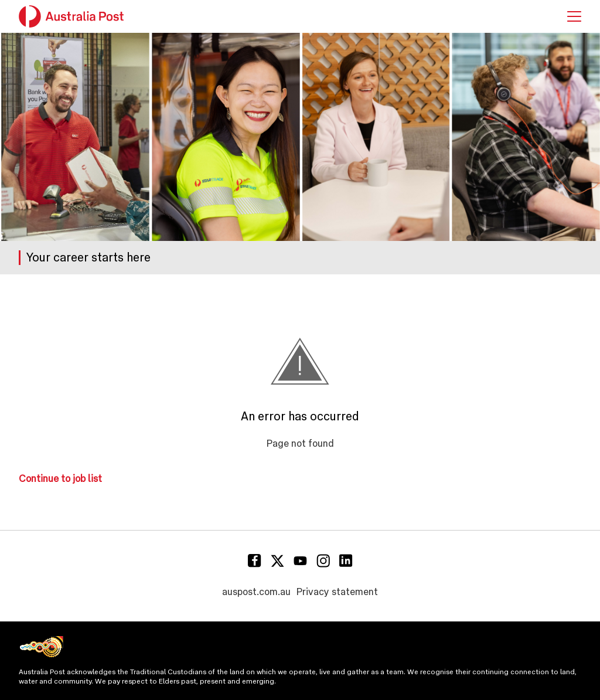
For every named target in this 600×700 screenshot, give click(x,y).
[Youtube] (300, 561)
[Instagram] (323, 561)
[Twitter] (277, 561)
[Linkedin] (346, 561)
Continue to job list (60, 479)
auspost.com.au (256, 592)
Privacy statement (337, 592)
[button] (574, 16)
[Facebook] (255, 561)
